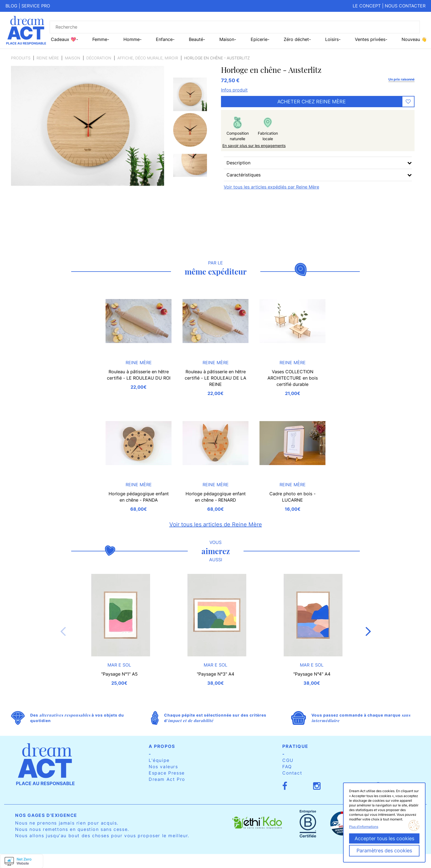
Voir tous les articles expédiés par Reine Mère (271, 187)
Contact (292, 773)
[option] (190, 94)
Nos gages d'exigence (46, 815)
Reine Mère (48, 58)
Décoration (99, 58)
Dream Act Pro (167, 779)
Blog (11, 6)
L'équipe (159, 760)
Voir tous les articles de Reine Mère (216, 524)
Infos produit (234, 90)
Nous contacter (405, 6)
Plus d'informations (364, 827)
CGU (288, 760)
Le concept (367, 6)
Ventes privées (370, 39)
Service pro (36, 6)
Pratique (295, 746)
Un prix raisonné (401, 79)
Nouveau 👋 (414, 39)
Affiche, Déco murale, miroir (148, 58)
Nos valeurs (163, 767)
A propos (162, 746)
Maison (73, 58)
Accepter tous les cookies (384, 838)
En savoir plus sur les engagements (254, 146)
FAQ (287, 767)
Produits (21, 58)
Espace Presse (167, 773)
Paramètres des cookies (384, 851)
